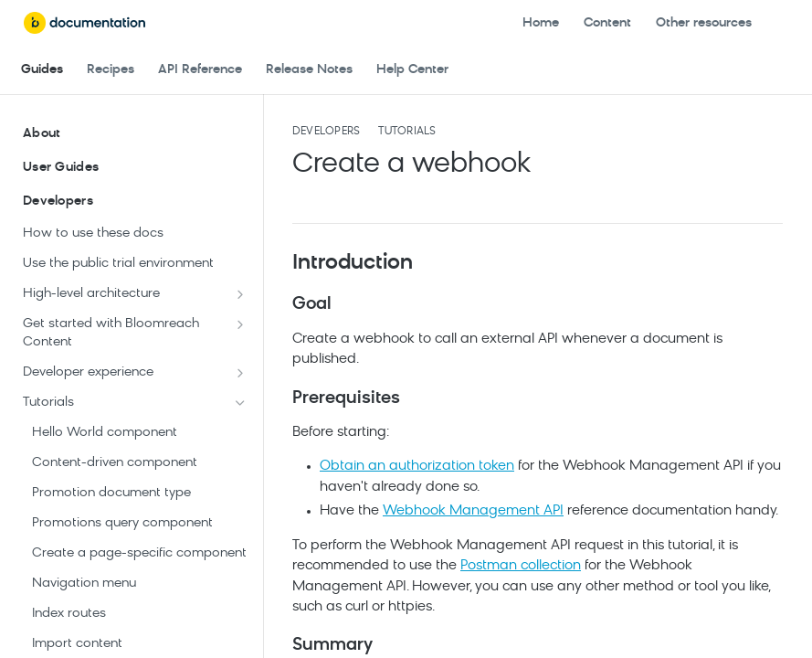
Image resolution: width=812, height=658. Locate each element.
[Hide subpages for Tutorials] (240, 403)
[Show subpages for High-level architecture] (240, 294)
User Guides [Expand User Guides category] (135, 168)
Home (541, 23)
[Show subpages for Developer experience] (240, 373)
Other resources (704, 23)
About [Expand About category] (135, 134)
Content (607, 23)
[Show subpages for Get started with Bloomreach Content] (240, 324)
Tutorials (407, 132)
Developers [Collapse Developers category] (135, 202)
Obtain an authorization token (417, 467)
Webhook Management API (473, 511)
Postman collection (521, 566)
